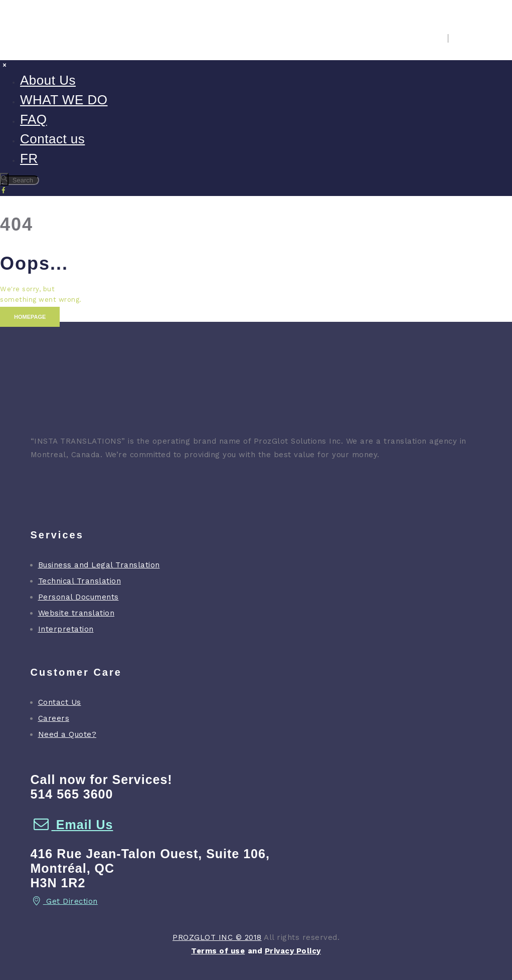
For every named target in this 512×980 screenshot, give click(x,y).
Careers (54, 718)
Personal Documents (78, 597)
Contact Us (60, 702)
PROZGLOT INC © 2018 (217, 937)
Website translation (76, 613)
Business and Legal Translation (99, 565)
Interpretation (66, 629)
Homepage (30, 317)
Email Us (72, 825)
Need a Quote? (67, 734)
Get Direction (64, 901)
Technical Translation (80, 581)
